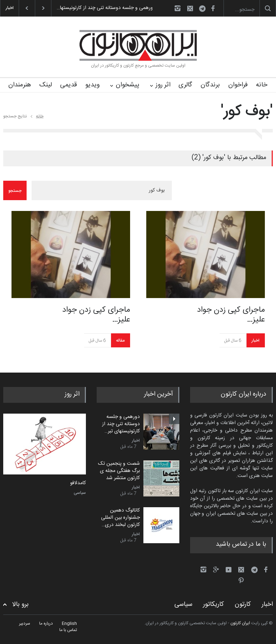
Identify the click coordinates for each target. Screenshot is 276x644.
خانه (262, 85)
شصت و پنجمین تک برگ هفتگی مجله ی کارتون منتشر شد (119, 471)
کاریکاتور (213, 604)
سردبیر (25, 623)
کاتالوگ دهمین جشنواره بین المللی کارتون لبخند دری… (120, 517)
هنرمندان (20, 85)
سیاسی (80, 493)
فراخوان (238, 85)
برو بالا (20, 605)
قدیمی (68, 85)
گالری (185, 85)
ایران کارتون (240, 623)
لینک (45, 85)
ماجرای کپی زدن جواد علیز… (96, 315)
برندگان (210, 85)
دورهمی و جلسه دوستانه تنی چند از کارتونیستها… (101, 8)
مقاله (120, 341)
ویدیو (92, 85)
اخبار (256, 341)
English (69, 623)
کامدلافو (78, 483)
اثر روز (163, 85)
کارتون (243, 604)
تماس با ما (68, 630)
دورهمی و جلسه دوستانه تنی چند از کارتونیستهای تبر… (121, 424)
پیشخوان (128, 85)
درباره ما (46, 623)
